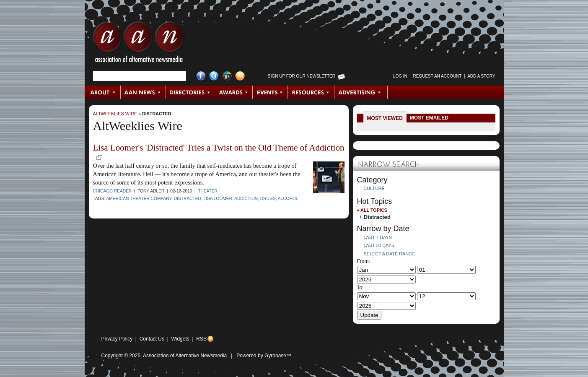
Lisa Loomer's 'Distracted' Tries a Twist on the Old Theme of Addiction (219, 148)
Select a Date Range (390, 254)
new (99, 157)
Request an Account (438, 76)
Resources (311, 92)
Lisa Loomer (218, 199)
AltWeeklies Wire (115, 114)
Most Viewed (385, 118)
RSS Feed (240, 76)
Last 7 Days (378, 237)
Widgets (180, 339)
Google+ (227, 76)
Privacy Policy (117, 339)
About (103, 92)
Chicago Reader (113, 191)
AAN (139, 44)
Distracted (157, 114)
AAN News (144, 92)
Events (270, 92)
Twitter (214, 76)
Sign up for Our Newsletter (302, 76)
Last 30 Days (379, 245)
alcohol (288, 199)
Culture (374, 188)
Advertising (361, 92)
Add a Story (481, 76)
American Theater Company (139, 199)
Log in (400, 76)
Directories (190, 92)
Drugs (268, 199)
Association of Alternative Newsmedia (185, 356)
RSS (201, 339)
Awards (233, 92)
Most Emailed (429, 118)
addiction (246, 199)
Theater (208, 191)
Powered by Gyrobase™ (264, 356)
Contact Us (152, 339)
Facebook (201, 76)
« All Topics (372, 210)
